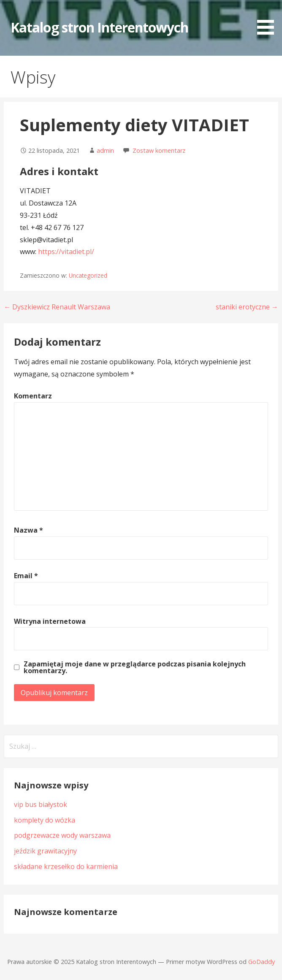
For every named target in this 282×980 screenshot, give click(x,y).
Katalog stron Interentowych (99, 27)
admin (105, 150)
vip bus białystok (41, 804)
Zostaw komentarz (159, 150)
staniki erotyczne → (247, 307)
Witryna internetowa (50, 621)
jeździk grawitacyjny (45, 851)
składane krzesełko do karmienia (66, 866)
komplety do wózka (45, 820)
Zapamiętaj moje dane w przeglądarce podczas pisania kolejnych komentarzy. (135, 667)
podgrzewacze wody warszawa (62, 835)
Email (26, 576)
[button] (268, 19)
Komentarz (33, 396)
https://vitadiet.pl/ (66, 252)
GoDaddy (262, 962)
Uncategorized (88, 275)
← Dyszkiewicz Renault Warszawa (57, 307)
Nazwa (28, 530)
